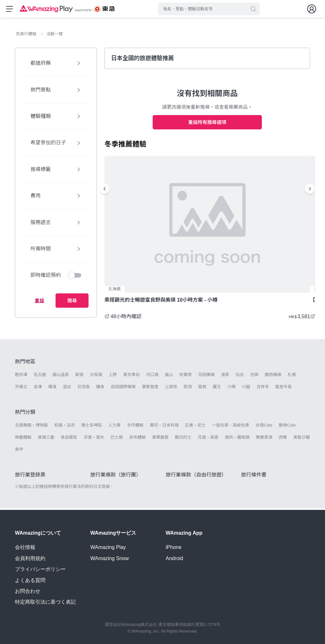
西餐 (283, 439)
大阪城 (96, 376)
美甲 (19, 451)
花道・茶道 (208, 439)
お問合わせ (28, 591)
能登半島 (283, 388)
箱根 (202, 388)
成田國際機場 (123, 388)
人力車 (114, 426)
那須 (188, 388)
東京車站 (131, 376)
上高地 (171, 388)
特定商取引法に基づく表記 (45, 602)
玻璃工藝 (46, 439)
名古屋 (40, 376)
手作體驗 (135, 426)
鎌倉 (100, 388)
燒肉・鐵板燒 (237, 439)
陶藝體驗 (23, 439)
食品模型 (69, 439)
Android (174, 558)
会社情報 (25, 548)
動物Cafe (287, 426)
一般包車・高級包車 (231, 426)
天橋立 (21, 388)
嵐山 (169, 376)
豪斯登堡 (150, 388)
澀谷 (67, 388)
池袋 (254, 376)
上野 (113, 376)
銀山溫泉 (61, 376)
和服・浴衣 (65, 426)
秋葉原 (186, 376)
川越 (246, 388)
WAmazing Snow (110, 558)
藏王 (217, 388)
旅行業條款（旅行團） (116, 476)
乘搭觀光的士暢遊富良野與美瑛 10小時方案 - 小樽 (161, 301)
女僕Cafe (264, 426)
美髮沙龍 (302, 439)
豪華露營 (160, 439)
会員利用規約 (30, 558)
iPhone (174, 548)
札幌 (292, 376)
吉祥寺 (263, 388)
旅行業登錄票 (30, 476)
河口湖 (152, 376)
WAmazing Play (108, 548)
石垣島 (84, 388)
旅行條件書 (254, 476)
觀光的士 (183, 439)
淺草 (225, 376)
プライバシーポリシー (40, 569)
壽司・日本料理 (164, 426)
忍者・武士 (195, 426)
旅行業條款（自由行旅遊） (196, 476)
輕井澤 (21, 376)
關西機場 (273, 376)
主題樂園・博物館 (31, 426)
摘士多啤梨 (92, 426)
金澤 (38, 388)
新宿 (79, 376)
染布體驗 (137, 439)
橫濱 (52, 388)
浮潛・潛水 (94, 439)
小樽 (231, 388)
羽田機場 (206, 376)
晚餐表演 (264, 439)
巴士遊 (117, 439)
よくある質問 (30, 580)
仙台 (240, 376)
